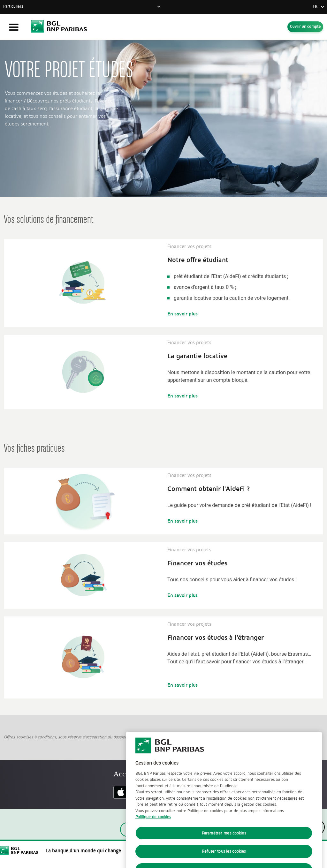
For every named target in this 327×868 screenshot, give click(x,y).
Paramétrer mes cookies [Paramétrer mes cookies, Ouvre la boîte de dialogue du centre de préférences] (224, 850)
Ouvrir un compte (305, 27)
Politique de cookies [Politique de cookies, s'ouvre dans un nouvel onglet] (153, 834)
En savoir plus (183, 314)
